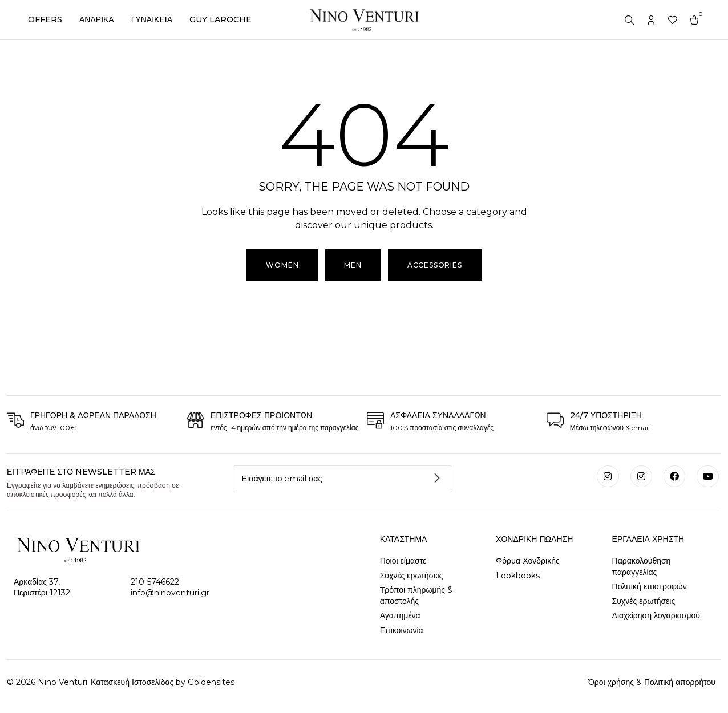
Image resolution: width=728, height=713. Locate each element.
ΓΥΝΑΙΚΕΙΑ (152, 19)
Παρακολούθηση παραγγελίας (642, 566)
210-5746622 (155, 582)
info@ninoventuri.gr (170, 593)
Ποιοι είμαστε (403, 561)
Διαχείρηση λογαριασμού (656, 615)
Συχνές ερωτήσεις (412, 576)
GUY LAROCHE (221, 19)
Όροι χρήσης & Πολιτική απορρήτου (652, 682)
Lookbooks (518, 576)
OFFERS (45, 19)
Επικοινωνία (402, 630)
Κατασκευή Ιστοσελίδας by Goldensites (161, 682)
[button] (353, 265)
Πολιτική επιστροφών (650, 586)
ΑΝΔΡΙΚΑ (97, 19)
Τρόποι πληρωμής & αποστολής (416, 595)
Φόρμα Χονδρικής (528, 561)
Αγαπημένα (400, 615)
